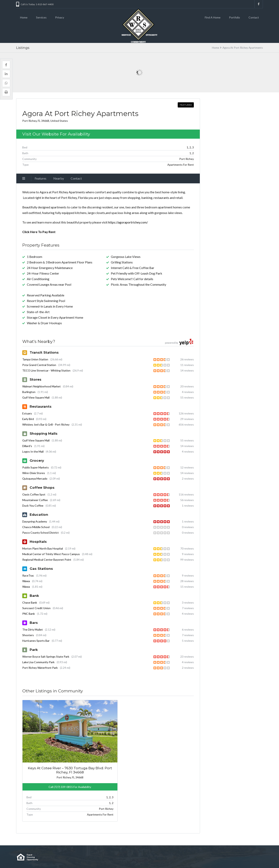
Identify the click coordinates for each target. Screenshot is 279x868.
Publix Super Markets (36, 467)
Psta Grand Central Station (39, 365)
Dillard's (27, 446)
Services (41, 17)
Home (24, 17)
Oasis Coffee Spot (34, 494)
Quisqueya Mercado (35, 479)
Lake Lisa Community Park (38, 662)
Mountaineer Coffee (35, 500)
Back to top (255, 857)
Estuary (27, 413)
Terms (131, 857)
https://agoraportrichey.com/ (128, 222)
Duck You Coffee (33, 506)
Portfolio (235, 17)
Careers (105, 857)
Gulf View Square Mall (36, 397)
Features (40, 178)
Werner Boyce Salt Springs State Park (46, 657)
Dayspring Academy (35, 521)
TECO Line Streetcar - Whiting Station (46, 370)
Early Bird (28, 419)
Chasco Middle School (36, 527)
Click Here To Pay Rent (39, 232)
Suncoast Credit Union (36, 608)
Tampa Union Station (35, 359)
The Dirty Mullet (33, 629)
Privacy (60, 17)
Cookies (118, 857)
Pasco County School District (40, 533)
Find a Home (76, 857)
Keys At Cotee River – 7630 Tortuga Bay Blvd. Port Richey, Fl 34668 (50, 746)
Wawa (26, 581)
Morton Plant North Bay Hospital (43, 548)
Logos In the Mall (33, 451)
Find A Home (213, 17)
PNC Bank (29, 614)
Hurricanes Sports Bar (36, 641)
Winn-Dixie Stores (34, 473)
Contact (254, 17)
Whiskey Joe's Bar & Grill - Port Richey (46, 424)
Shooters (28, 635)
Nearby (59, 178)
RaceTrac (28, 575)
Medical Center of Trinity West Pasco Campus (51, 554)
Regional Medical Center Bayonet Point (47, 560)
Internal (91, 857)
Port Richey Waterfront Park (40, 668)
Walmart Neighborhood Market (41, 386)
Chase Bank (30, 602)
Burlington (29, 392)
